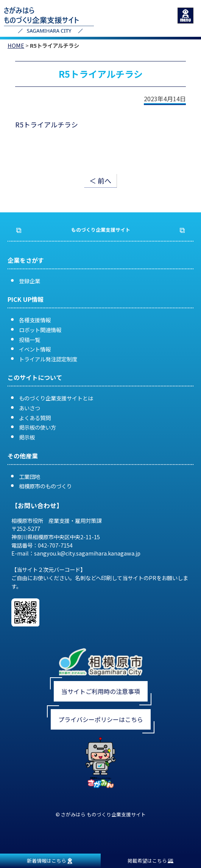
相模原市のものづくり (45, 486)
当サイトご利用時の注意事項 (101, 691)
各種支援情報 (35, 320)
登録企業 (30, 281)
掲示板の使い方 (37, 427)
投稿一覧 (30, 340)
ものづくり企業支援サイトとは (56, 398)
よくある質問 (35, 418)
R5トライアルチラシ (47, 124)
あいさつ (30, 408)
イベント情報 (35, 349)
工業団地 (30, 476)
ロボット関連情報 (40, 330)
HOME (16, 45)
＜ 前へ (100, 181)
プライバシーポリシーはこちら (101, 719)
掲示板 (27, 437)
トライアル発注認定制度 (48, 359)
